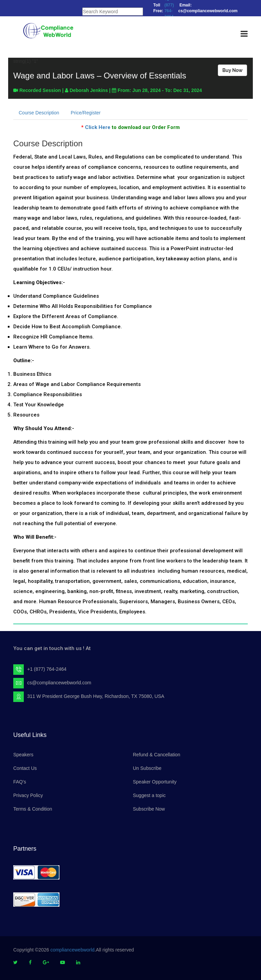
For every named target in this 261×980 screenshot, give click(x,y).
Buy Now (232, 70)
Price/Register (86, 113)
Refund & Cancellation (156, 755)
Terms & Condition (33, 809)
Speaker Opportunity (155, 782)
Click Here (98, 127)
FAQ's (20, 782)
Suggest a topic (149, 795)
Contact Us (25, 768)
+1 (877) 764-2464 (47, 669)
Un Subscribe (147, 768)
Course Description (39, 113)
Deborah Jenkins (89, 90)
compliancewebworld (72, 950)
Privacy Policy (28, 795)
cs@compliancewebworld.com (59, 683)
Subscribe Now (149, 809)
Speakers (23, 755)
